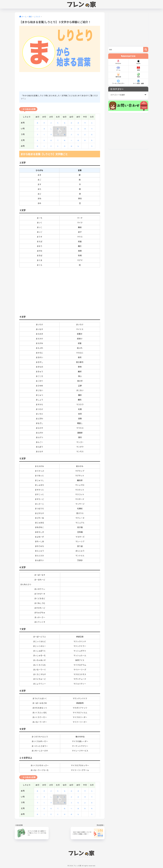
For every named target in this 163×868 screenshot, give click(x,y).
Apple (138, 62)
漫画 (138, 69)
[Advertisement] (60, 82)
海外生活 (118, 75)
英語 (138, 75)
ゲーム (118, 69)
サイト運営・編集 (138, 82)
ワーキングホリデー (118, 82)
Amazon (118, 62)
